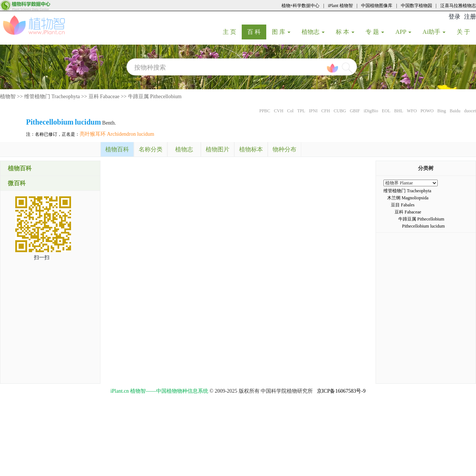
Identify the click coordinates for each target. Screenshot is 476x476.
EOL (386, 111)
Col (290, 111)
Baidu (455, 111)
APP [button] (403, 32)
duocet (470, 111)
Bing (442, 111)
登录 (454, 17)
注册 (470, 17)
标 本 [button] (345, 32)
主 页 (232, 32)
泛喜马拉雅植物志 (458, 6)
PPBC (265, 111)
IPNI (313, 111)
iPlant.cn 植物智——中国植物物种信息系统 (159, 391)
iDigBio (371, 111)
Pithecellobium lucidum (423, 226)
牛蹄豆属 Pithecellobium (155, 97)
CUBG (340, 111)
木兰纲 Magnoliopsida (408, 198)
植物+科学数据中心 (301, 6)
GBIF (355, 111)
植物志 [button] (313, 32)
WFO (412, 111)
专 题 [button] (375, 32)
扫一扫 (42, 258)
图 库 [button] (281, 32)
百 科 (257, 32)
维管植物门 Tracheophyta (52, 97)
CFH (326, 111)
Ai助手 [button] (434, 32)
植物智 (8, 97)
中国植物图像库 (377, 6)
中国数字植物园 (416, 6)
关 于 (466, 32)
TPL (301, 111)
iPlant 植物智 (340, 6)
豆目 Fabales (403, 205)
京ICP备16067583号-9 (341, 391)
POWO (427, 111)
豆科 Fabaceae (104, 97)
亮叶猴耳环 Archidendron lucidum (117, 134)
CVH (279, 111)
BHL (399, 111)
